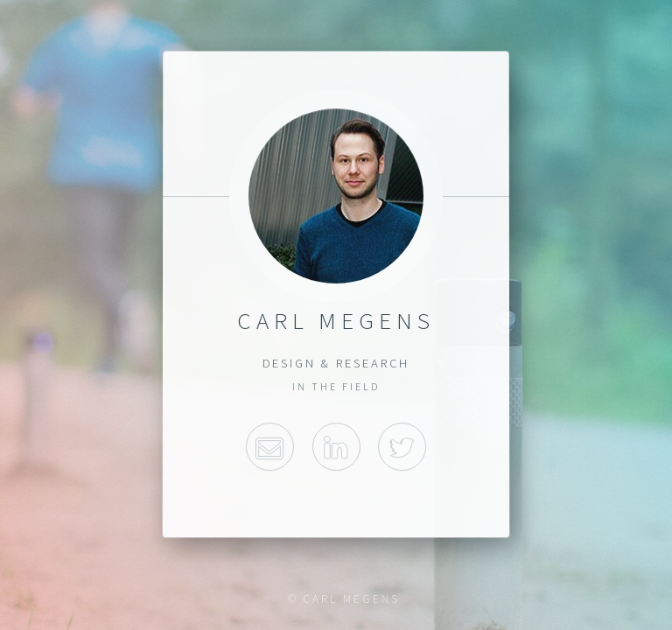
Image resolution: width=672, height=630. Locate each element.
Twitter (402, 447)
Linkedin (336, 447)
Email (270, 447)
